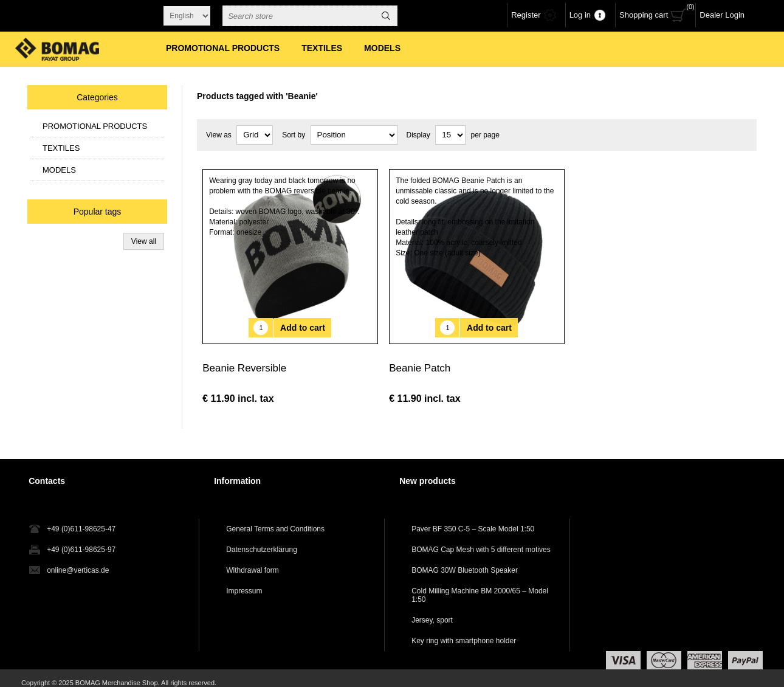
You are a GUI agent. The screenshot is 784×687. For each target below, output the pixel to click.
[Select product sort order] (354, 135)
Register (526, 15)
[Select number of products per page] (450, 135)
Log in (580, 15)
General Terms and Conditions (275, 520)
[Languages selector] (187, 16)
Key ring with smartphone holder (464, 632)
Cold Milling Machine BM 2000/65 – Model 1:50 (480, 586)
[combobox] (299, 16)
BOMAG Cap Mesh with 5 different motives (481, 540)
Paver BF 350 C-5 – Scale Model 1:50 (473, 520)
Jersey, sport (432, 611)
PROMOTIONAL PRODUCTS (95, 126)
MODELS (59, 170)
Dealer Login (722, 15)
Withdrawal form (253, 561)
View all (144, 241)
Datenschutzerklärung (262, 540)
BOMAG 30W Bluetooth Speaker (465, 561)
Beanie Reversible (244, 359)
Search (386, 16)
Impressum (244, 582)
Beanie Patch (420, 359)
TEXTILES (61, 148)
